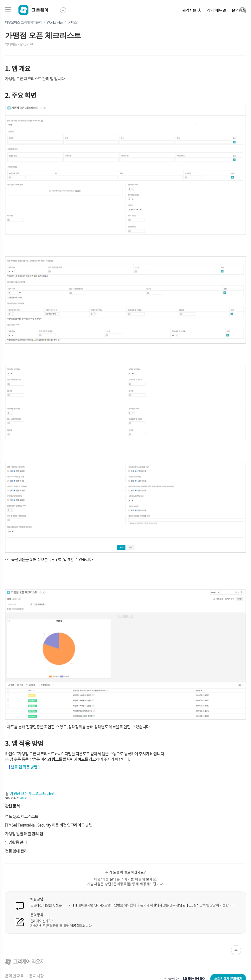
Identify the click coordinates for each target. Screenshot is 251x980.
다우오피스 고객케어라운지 (23, 22)
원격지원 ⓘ (192, 10)
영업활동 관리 (16, 842)
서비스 (73, 22)
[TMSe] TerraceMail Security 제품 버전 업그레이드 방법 (49, 825)
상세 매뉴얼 (217, 10)
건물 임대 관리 (16, 851)
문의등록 (239, 10)
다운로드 (24, 798)
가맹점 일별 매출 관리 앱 (24, 834)
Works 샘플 (55, 22)
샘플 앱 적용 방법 (24, 767)
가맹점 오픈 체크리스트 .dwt (32, 793)
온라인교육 (14, 976)
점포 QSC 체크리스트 (22, 816)
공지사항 (37, 976)
